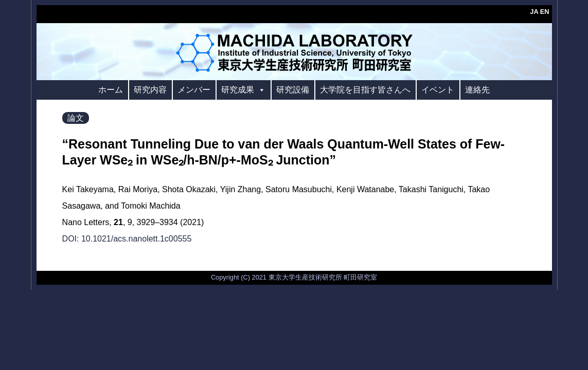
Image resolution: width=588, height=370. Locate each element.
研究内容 (150, 90)
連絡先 (477, 90)
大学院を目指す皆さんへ (365, 90)
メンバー (194, 90)
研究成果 (243, 90)
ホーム (111, 90)
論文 (76, 118)
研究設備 (293, 90)
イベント (438, 90)
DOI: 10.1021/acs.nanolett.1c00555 (127, 239)
